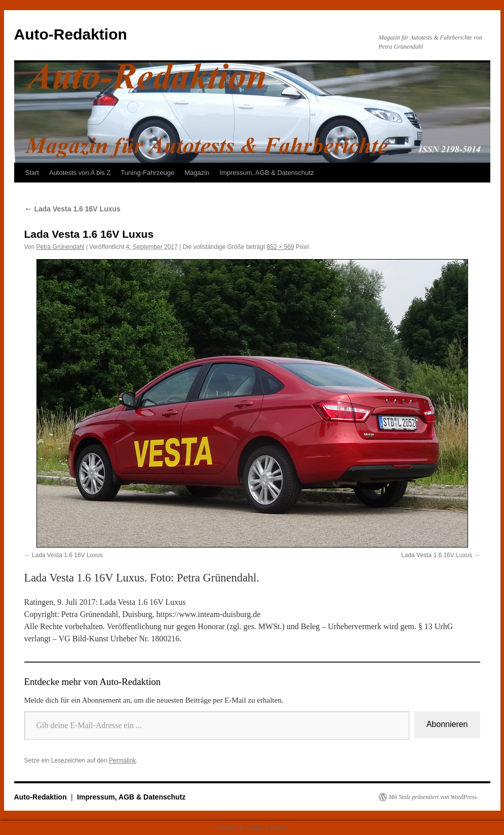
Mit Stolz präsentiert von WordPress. (434, 797)
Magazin (197, 173)
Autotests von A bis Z (80, 173)
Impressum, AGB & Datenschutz (266, 173)
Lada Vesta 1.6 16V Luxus (72, 209)
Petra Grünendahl (61, 247)
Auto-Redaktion (71, 34)
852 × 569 (281, 247)
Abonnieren (447, 724)
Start (32, 173)
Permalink (122, 760)
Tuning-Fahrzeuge (147, 173)
